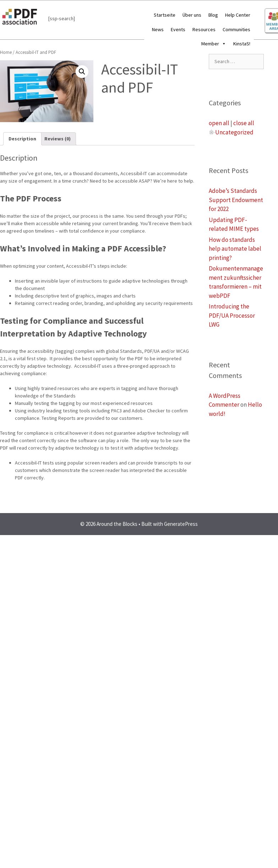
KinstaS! (242, 44)
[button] (223, 44)
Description (22, 139)
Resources (204, 29)
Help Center (238, 15)
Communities (236, 29)
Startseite (165, 15)
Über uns (192, 15)
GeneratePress (181, 524)
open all (219, 123)
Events (178, 29)
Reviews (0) (58, 139)
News (158, 29)
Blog (213, 15)
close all (244, 123)
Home (6, 52)
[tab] (22, 139)
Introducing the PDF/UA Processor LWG (232, 315)
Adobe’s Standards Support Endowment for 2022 (236, 200)
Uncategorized (234, 132)
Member (214, 44)
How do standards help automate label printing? (235, 249)
